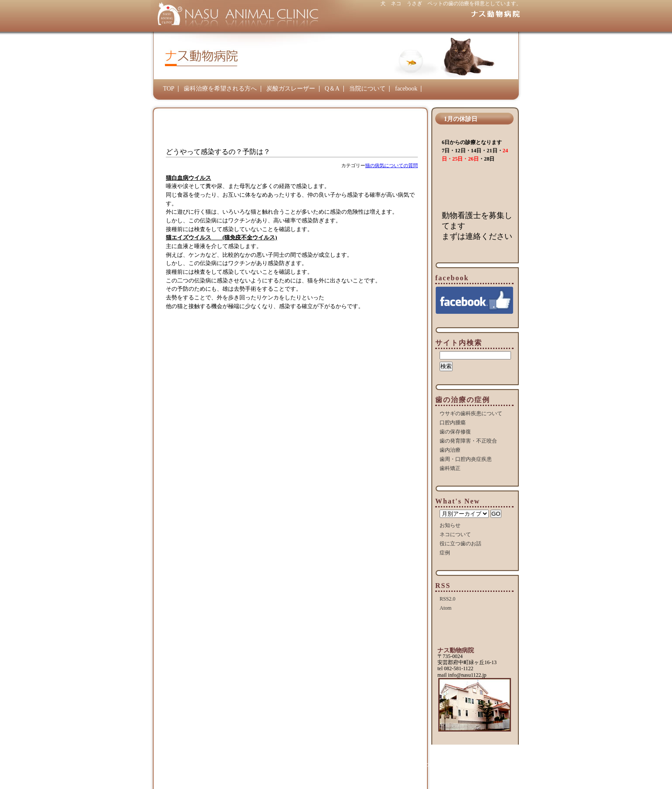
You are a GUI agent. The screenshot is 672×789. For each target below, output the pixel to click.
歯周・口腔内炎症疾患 (466, 459)
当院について (367, 89)
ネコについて (455, 534)
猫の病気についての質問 (391, 165)
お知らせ (450, 525)
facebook (406, 89)
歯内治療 (450, 450)
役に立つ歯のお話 (460, 544)
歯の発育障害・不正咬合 (468, 441)
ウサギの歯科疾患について (471, 413)
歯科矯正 (450, 468)
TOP (168, 89)
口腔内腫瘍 (453, 423)
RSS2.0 (447, 599)
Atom (445, 608)
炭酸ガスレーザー (291, 89)
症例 (445, 553)
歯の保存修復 (455, 432)
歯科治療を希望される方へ (220, 89)
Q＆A (332, 89)
